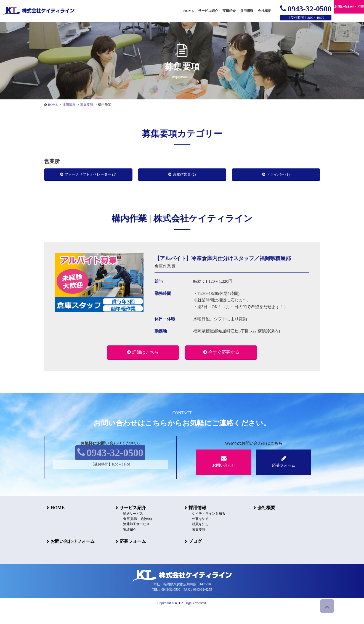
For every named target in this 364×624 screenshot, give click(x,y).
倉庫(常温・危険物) (133, 534)
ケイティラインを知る (204, 529)
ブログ (193, 557)
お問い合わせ (224, 477)
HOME (55, 523)
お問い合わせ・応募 (349, 7)
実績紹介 (229, 11)
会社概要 (264, 523)
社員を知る (196, 540)
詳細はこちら (145, 367)
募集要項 (194, 545)
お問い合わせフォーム (70, 557)
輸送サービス (129, 529)
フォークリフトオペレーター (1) (91, 176)
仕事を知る (196, 534)
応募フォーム (284, 477)
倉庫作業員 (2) (185, 176)
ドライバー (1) (279, 176)
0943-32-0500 (306, 9)
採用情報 (195, 523)
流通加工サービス (132, 540)
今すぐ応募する (224, 367)
